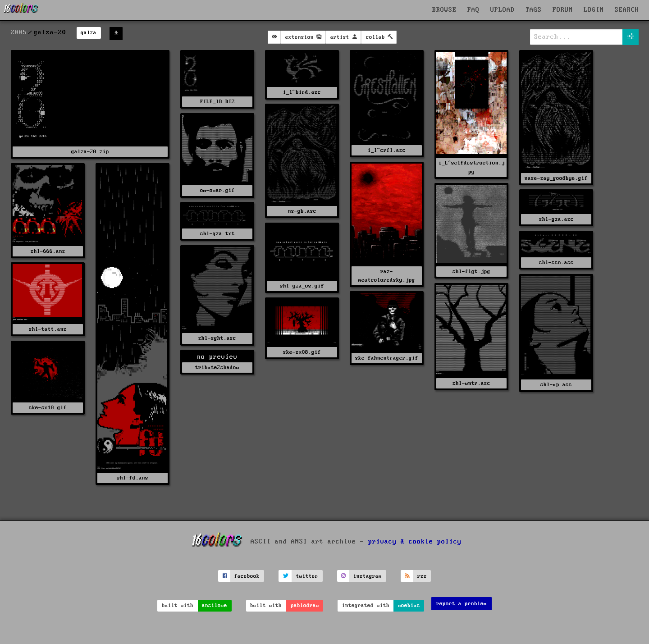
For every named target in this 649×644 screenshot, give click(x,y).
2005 (19, 32)
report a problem (462, 604)
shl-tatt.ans (48, 329)
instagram (368, 576)
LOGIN (594, 10)
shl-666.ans (48, 251)
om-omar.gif (217, 190)
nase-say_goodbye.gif (556, 178)
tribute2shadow (217, 368)
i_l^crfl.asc (387, 150)
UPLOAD (503, 10)
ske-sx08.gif (302, 352)
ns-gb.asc (302, 211)
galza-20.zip (90, 152)
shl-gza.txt (217, 234)
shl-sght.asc (217, 338)
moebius (409, 605)
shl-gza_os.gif (302, 286)
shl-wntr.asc (471, 383)
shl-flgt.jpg (471, 272)
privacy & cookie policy (415, 542)
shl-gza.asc (556, 219)
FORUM (563, 10)
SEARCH (627, 10)
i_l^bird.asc (302, 92)
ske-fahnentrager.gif (387, 358)
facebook (247, 576)
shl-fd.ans (133, 478)
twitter (307, 576)
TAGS (534, 10)
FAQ (473, 10)
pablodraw (305, 605)
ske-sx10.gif (48, 408)
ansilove (215, 605)
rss (422, 576)
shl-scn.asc (556, 263)
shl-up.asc (556, 385)
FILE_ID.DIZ (217, 102)
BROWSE (444, 10)
